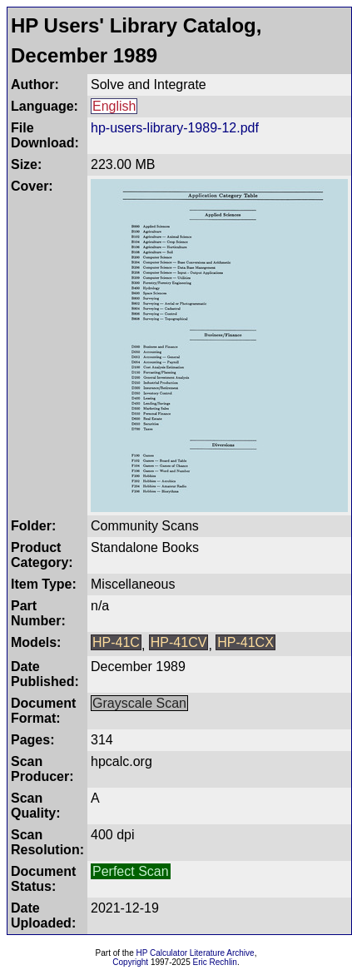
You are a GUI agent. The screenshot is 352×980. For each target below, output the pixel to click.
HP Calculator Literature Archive (196, 953)
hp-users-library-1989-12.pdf (175, 128)
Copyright (130, 962)
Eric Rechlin (215, 962)
